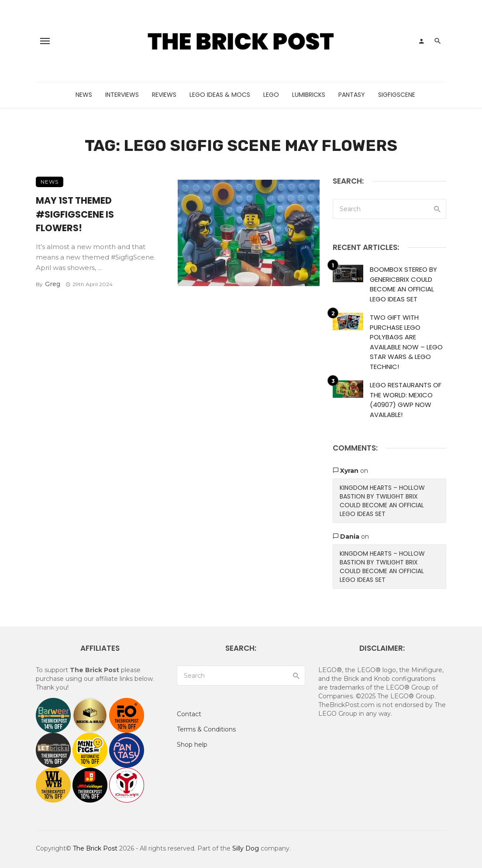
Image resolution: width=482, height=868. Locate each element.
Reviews (164, 95)
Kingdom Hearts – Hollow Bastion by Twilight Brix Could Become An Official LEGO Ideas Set (382, 501)
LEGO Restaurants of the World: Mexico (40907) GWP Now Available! (406, 400)
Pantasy (352, 95)
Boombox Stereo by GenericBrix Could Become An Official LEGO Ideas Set (403, 284)
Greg (53, 284)
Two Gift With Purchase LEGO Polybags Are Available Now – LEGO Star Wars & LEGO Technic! (406, 342)
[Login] (421, 41)
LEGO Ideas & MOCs (220, 95)
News (84, 95)
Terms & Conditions (206, 729)
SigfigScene (397, 95)
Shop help (192, 745)
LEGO (271, 95)
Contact (189, 714)
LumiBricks (309, 95)
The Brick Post (95, 848)
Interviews (122, 95)
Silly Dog (246, 848)
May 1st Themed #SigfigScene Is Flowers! (75, 214)
